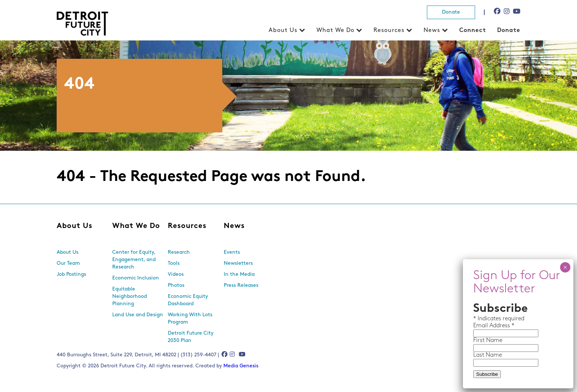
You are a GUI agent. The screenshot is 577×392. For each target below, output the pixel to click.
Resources (389, 31)
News (432, 31)
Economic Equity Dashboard (188, 300)
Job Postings (71, 275)
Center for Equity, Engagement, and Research (134, 260)
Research (179, 252)
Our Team (68, 263)
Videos (176, 275)
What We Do (335, 31)
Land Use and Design (138, 315)
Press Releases (241, 286)
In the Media (239, 275)
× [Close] (565, 267)
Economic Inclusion (136, 278)
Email (481, 326)
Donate (451, 12)
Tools (174, 263)
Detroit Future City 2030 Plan (191, 337)
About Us (283, 31)
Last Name (488, 355)
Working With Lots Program (190, 319)
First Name (488, 341)
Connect (473, 31)
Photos (176, 286)
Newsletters (238, 263)
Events (232, 252)
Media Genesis (241, 366)
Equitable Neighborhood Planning (130, 297)
